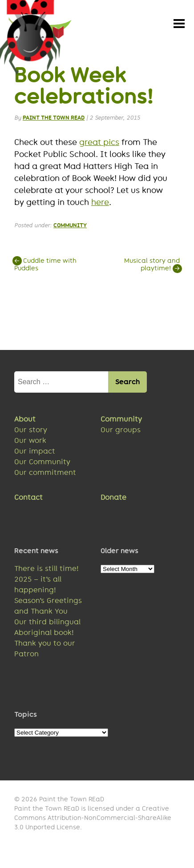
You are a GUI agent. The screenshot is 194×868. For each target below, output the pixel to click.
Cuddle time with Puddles (45, 266)
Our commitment (45, 474)
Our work (30, 442)
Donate (113, 499)
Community (70, 227)
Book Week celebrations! (84, 87)
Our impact (35, 452)
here (100, 204)
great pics (99, 144)
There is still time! (46, 570)
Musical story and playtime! (152, 266)
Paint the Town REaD (54, 119)
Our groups (121, 431)
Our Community (42, 463)
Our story (31, 431)
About (25, 420)
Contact (28, 499)
